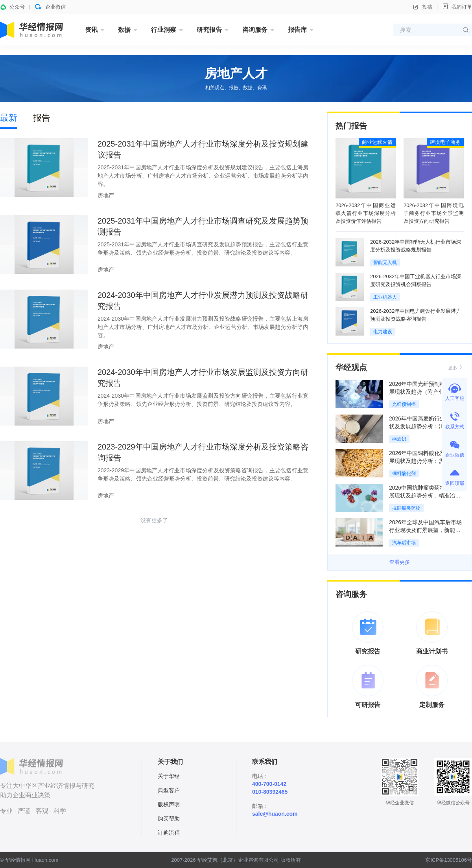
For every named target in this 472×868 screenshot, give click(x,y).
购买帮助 (169, 818)
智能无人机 (385, 262)
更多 (456, 367)
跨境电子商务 (445, 142)
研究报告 (209, 30)
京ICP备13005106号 (449, 860)
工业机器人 (385, 297)
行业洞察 (164, 30)
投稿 (422, 7)
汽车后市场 (404, 543)
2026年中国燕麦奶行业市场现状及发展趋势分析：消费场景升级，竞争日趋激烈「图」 (425, 426)
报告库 (297, 30)
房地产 (106, 195)
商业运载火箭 (377, 142)
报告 (42, 118)
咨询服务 (255, 30)
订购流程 (169, 833)
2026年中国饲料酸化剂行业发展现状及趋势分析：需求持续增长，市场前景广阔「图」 (425, 461)
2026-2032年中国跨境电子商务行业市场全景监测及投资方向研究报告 (434, 213)
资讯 (91, 30)
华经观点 (351, 367)
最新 (9, 118)
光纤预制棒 (404, 404)
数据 (124, 30)
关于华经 (169, 776)
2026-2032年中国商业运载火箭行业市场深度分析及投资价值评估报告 (366, 213)
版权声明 (169, 804)
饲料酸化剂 (404, 473)
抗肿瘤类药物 (406, 508)
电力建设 (383, 332)
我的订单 (457, 6)
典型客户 (169, 790)
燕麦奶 (399, 439)
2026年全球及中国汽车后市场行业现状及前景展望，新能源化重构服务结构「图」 (425, 530)
